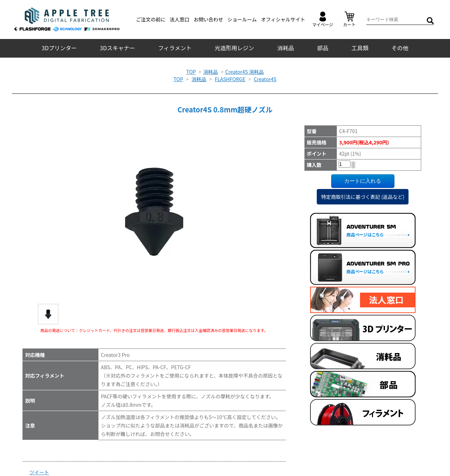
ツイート (39, 472)
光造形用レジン (234, 48)
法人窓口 (180, 19)
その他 (400, 48)
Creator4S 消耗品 (245, 72)
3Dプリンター (59, 48)
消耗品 (285, 48)
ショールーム (242, 19)
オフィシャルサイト (283, 19)
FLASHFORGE (230, 79)
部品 (323, 48)
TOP (191, 72)
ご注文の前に (151, 19)
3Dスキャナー (117, 48)
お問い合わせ (208, 19)
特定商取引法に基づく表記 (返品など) (363, 197)
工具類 (360, 48)
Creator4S (265, 79)
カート (349, 19)
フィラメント (175, 48)
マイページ (323, 19)
